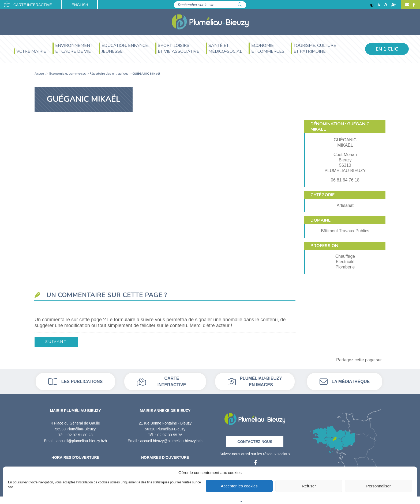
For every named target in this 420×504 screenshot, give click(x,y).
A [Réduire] (379, 5)
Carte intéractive (28, 4)
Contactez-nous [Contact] (255, 442)
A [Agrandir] (393, 5)
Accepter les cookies (239, 486)
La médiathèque (345, 382)
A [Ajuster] (386, 5)
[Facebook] (413, 5)
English (80, 5)
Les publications (75, 382)
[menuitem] (30, 52)
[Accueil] (210, 22)
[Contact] (407, 5)
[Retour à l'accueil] (255, 417)
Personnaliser (378, 486)
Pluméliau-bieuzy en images (255, 382)
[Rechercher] (240, 5)
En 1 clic (387, 49)
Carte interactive (161, 382)
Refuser (309, 486)
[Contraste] (372, 5)
